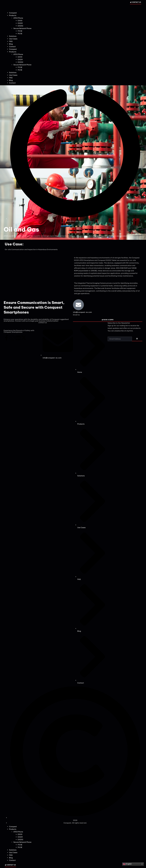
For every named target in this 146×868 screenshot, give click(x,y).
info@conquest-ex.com (82, 312)
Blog (11, 44)
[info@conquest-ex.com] (78, 305)
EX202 (20, 26)
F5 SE (20, 31)
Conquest (13, 13)
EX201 (20, 23)
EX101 (20, 21)
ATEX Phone (18, 18)
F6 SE (20, 34)
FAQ (11, 41)
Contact (12, 47)
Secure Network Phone (22, 28)
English (127, 864)
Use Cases (13, 39)
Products (13, 15)
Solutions (13, 36)
